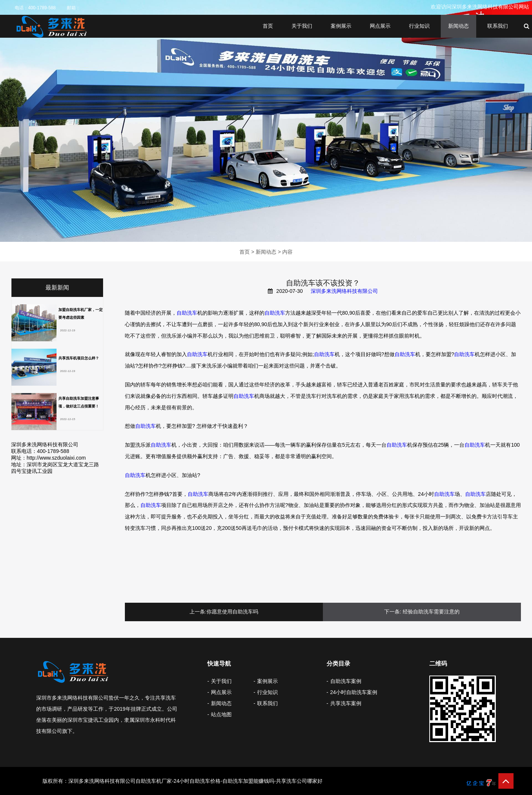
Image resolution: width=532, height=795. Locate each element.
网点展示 (380, 26)
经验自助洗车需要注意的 (431, 612)
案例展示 (341, 26)
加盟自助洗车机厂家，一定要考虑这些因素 (81, 314)
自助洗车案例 (346, 681)
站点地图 (221, 714)
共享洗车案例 (346, 703)
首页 (268, 26)
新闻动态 (458, 26)
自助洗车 (187, 313)
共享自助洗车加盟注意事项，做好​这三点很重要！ (79, 402)
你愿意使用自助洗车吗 (232, 612)
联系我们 (498, 26)
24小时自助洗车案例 (354, 692)
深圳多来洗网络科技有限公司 (344, 291)
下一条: (393, 612)
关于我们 (302, 26)
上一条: (198, 612)
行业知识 (419, 26)
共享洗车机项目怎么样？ (79, 358)
